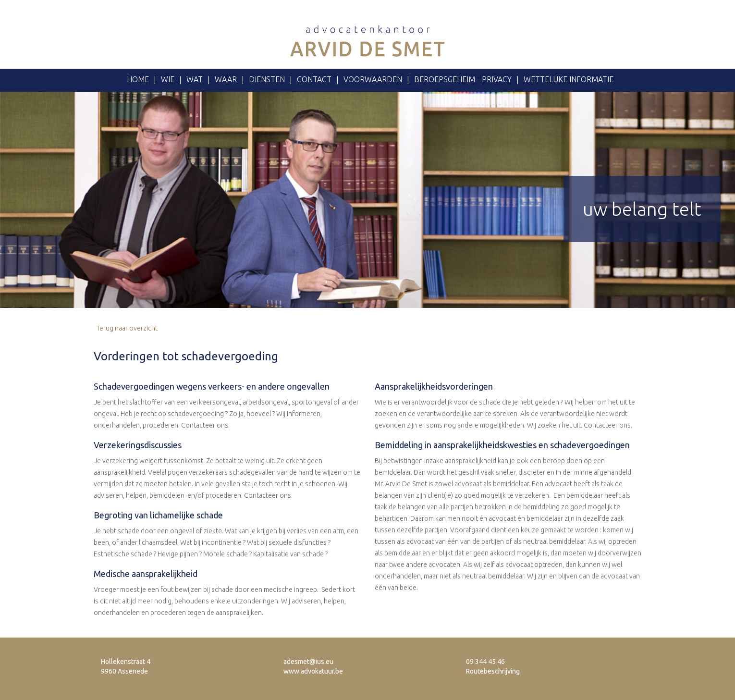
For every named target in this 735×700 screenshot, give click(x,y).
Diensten (267, 79)
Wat (195, 79)
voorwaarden (373, 79)
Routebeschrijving (493, 671)
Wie (168, 79)
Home (138, 79)
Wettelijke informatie (569, 79)
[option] (367, 200)
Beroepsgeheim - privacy (463, 79)
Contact (314, 79)
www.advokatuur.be (313, 671)
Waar (226, 79)
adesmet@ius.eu (308, 662)
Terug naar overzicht (126, 328)
